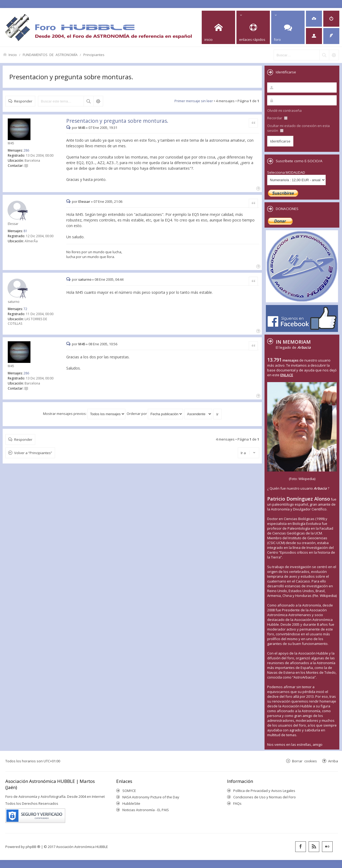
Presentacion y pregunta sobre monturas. (71, 77)
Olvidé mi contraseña (284, 110)
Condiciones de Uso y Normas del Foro (265, 797)
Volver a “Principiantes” (33, 453)
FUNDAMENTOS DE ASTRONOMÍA (50, 55)
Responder (23, 101)
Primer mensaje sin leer (194, 101)
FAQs (237, 803)
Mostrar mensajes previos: (84, 414)
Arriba (333, 761)
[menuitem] (314, 19)
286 (26, 150)
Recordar (277, 118)
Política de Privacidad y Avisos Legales (264, 791)
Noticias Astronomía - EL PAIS (146, 810)
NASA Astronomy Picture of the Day (151, 797)
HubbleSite (131, 803)
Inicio (13, 55)
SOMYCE (129, 791)
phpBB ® (33, 847)
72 (25, 309)
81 (25, 231)
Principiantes (94, 55)
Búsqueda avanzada (98, 101)
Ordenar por (155, 414)
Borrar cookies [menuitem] (304, 761)
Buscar (88, 101)
